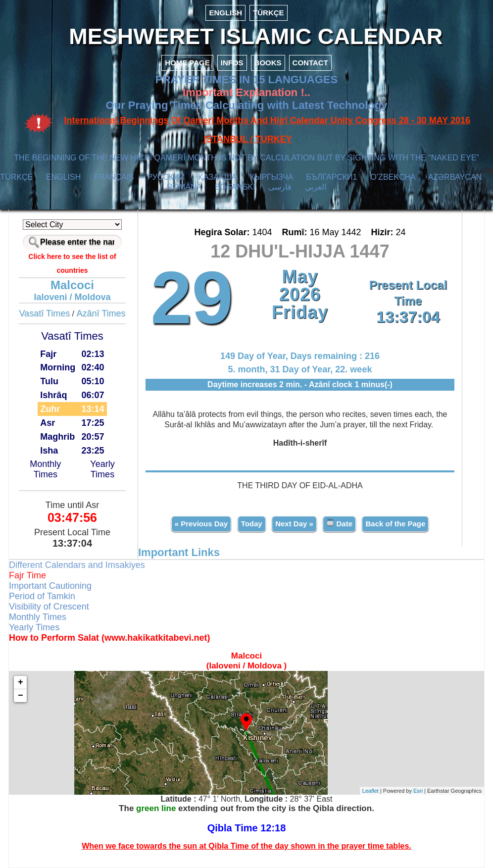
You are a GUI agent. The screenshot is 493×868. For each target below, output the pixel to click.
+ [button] (21, 682)
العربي (316, 187)
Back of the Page (395, 524)
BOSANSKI (235, 187)
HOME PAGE (187, 63)
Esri (418, 791)
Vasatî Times (44, 313)
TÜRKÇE (269, 13)
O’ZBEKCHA (393, 177)
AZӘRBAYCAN (455, 177)
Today (252, 524)
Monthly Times (45, 469)
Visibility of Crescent (49, 607)
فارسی (280, 187)
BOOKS (268, 63)
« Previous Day (201, 524)
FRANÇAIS (114, 177)
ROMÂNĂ (184, 187)
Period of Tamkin (42, 596)
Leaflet (370, 791)
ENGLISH (225, 13)
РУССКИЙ (166, 177)
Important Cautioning (50, 586)
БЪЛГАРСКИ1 (331, 177)
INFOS (232, 63)
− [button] (21, 696)
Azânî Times (101, 313)
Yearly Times (102, 469)
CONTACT (310, 63)
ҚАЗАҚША (217, 177)
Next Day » (294, 524)
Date (339, 523)
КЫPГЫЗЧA (271, 177)
